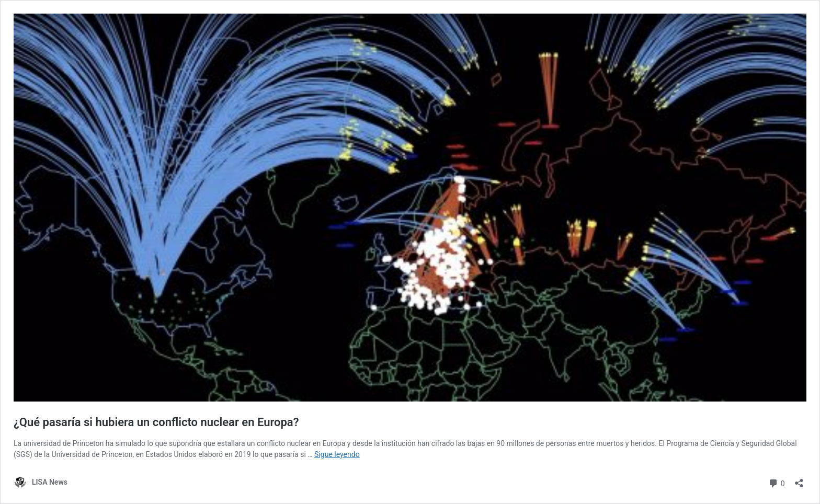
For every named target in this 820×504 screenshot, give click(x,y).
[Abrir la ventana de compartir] (799, 480)
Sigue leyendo (337, 454)
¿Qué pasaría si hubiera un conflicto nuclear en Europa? (156, 422)
